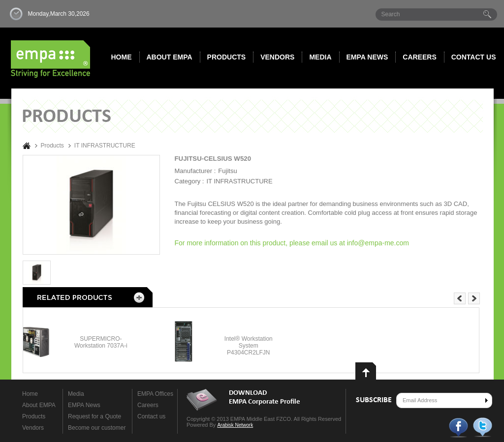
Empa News (367, 57)
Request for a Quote (94, 416)
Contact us (474, 57)
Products (227, 57)
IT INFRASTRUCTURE (105, 146)
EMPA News (84, 405)
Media (320, 57)
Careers (419, 57)
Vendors (277, 57)
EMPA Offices (155, 394)
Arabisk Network (235, 425)
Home (122, 57)
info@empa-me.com (378, 243)
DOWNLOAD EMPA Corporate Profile (265, 398)
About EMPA (170, 57)
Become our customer (97, 428)
